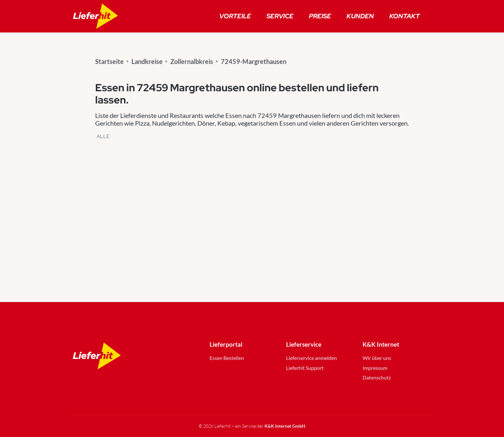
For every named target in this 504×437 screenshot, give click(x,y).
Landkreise (147, 61)
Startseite (109, 61)
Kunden (360, 16)
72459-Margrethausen (254, 61)
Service (280, 16)
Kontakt (405, 16)
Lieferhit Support (305, 368)
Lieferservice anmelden (311, 358)
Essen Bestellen (227, 358)
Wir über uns (377, 358)
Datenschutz (377, 377)
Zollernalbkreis (192, 61)
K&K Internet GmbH (285, 426)
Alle (103, 136)
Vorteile (235, 16)
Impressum (375, 368)
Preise (320, 16)
